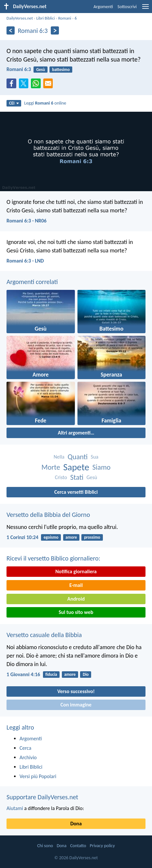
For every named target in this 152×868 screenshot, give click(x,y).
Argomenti (103, 7)
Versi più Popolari (38, 776)
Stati (77, 477)
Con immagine (76, 705)
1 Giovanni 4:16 (23, 674)
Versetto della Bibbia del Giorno (48, 515)
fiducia (51, 674)
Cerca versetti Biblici (76, 492)
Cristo (61, 477)
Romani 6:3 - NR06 (27, 221)
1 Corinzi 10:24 (22, 537)
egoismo (51, 537)
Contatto (78, 846)
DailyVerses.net (20, 18)
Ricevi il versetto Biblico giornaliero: (53, 558)
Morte (51, 467)
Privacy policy (102, 846)
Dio (86, 674)
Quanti (78, 457)
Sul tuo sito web (76, 612)
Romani (65, 18)
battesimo (61, 70)
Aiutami (15, 808)
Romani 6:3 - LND (25, 261)
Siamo (102, 467)
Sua (95, 457)
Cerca (25, 748)
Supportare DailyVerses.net (42, 797)
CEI (14, 103)
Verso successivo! (76, 691)
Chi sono (45, 846)
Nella (59, 457)
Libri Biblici (45, 18)
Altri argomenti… (76, 433)
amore (71, 537)
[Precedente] (11, 30)
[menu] (145, 9)
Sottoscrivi (127, 7)
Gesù (41, 70)
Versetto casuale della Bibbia (44, 635)
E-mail (76, 585)
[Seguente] (55, 30)
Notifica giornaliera (76, 571)
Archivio (28, 757)
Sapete (76, 467)
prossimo (92, 537)
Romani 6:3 (19, 69)
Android (76, 599)
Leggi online (45, 103)
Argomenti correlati (32, 282)
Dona (76, 824)
